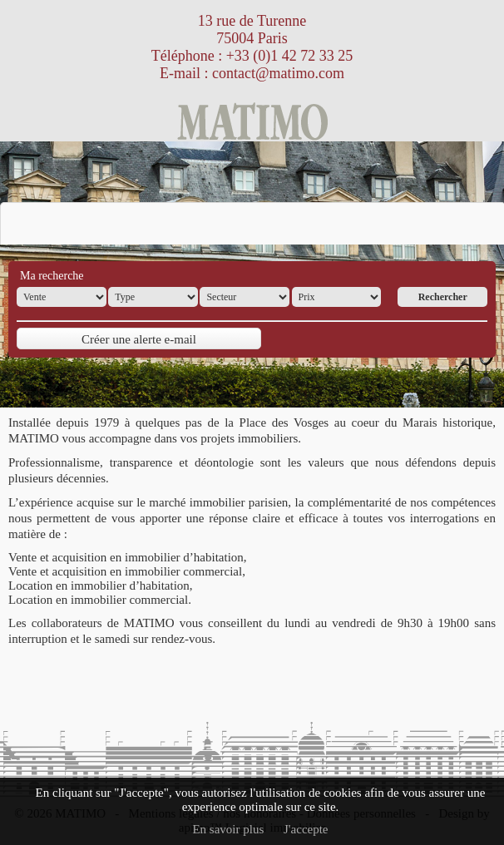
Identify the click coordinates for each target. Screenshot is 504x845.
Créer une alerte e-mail (139, 339)
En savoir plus (228, 829)
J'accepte (306, 829)
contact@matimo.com (278, 73)
